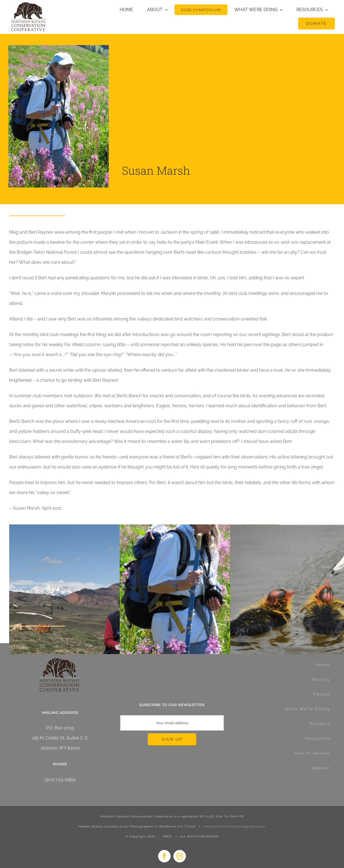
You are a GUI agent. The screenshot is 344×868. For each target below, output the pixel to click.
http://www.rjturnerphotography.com (235, 826)
